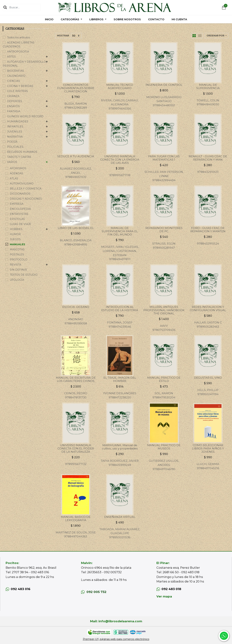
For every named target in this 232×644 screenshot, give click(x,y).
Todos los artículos (18, 37)
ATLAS (14, 178)
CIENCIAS (14, 81)
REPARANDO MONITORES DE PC (164, 230)
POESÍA (12, 142)
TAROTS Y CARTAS (19, 157)
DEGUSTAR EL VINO (208, 378)
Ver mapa (164, 596)
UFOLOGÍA (17, 280)
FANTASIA (14, 111)
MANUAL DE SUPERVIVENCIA (208, 86)
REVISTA (15, 265)
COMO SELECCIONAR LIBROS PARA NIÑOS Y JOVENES (208, 448)
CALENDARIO (16, 76)
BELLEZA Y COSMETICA (26, 189)
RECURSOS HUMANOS (22, 152)
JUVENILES (15, 132)
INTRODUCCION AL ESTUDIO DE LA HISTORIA (120, 309)
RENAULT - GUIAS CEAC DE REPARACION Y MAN (208, 158)
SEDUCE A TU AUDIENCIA (76, 156)
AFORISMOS (18, 168)
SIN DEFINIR (18, 270)
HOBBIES (16, 229)
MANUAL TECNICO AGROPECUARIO (120, 86)
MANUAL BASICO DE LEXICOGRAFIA (76, 518)
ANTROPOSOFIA (18, 52)
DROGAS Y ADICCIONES (26, 199)
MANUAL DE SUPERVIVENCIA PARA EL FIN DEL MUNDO (120, 231)
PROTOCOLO (19, 260)
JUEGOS (15, 239)
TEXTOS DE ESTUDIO (24, 275)
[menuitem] (49, 19)
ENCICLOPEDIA (20, 209)
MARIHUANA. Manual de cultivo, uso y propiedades (120, 447)
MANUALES (17, 244)
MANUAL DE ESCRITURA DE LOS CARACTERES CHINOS (76, 379)
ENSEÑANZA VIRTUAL (120, 517)
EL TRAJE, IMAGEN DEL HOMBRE (120, 379)
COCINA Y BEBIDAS (20, 86)
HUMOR (15, 234)
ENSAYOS (13, 106)
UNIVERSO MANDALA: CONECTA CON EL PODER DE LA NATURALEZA (76, 448)
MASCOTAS (17, 249)
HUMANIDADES (18, 121)
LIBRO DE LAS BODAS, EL (76, 228)
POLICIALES (15, 147)
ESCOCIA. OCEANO (76, 307)
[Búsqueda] (5, 7)
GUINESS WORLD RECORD (25, 116)
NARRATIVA (15, 137)
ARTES (11, 57)
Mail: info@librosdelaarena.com (116, 621)
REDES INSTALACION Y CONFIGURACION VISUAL (208, 309)
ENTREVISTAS (19, 214)
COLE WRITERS (17, 91)
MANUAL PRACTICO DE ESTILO (164, 379)
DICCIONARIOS (20, 194)
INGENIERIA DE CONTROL (164, 85)
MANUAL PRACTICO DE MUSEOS (164, 447)
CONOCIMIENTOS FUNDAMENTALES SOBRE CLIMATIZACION (76, 88)
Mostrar (63, 36)
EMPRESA (17, 204)
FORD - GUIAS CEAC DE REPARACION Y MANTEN (208, 230)
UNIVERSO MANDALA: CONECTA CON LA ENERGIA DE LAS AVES (120, 160)
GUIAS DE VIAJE (20, 224)
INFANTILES (15, 127)
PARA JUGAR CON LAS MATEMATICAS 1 (164, 158)
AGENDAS (16, 173)
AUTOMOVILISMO (22, 184)
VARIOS (12, 162)
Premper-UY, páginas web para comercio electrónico (116, 639)
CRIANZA (13, 96)
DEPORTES (15, 101)
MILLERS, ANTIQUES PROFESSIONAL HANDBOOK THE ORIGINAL (164, 310)
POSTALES (17, 254)
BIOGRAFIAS (15, 71)
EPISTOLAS (17, 219)
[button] (217, 36)
